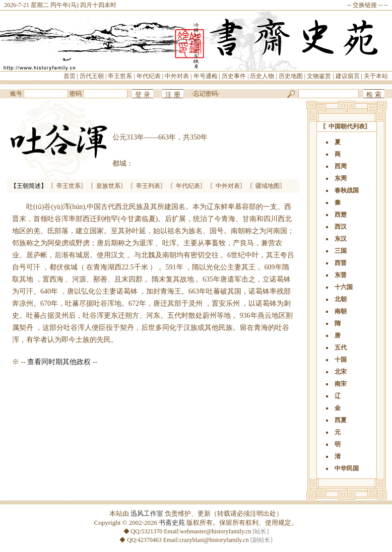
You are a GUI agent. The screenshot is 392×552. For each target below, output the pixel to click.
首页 (70, 76)
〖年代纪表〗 (188, 186)
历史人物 (262, 76)
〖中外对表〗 (228, 186)
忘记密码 (206, 94)
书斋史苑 (172, 523)
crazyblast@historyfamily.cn (214, 540)
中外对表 (177, 76)
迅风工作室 (147, 513)
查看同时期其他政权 (59, 362)
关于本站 (376, 76)
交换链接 (365, 5)
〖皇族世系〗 (108, 186)
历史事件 (234, 76)
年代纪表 (149, 76)
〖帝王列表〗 (148, 186)
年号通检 (206, 76)
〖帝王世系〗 (69, 186)
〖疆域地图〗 (268, 186)
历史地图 (291, 76)
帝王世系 (120, 76)
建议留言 (348, 76)
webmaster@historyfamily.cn (215, 531)
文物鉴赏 (319, 76)
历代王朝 (92, 76)
